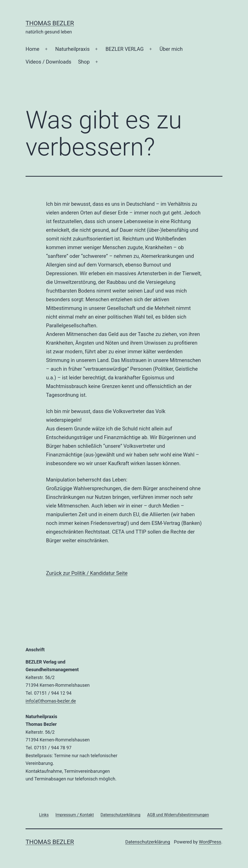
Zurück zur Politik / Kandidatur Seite (87, 573)
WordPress (210, 842)
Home (32, 49)
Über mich (171, 49)
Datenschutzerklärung (148, 842)
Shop (84, 62)
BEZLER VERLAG (125, 49)
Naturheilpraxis (72, 49)
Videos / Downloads (48, 62)
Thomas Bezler (50, 23)
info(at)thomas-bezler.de (51, 701)
